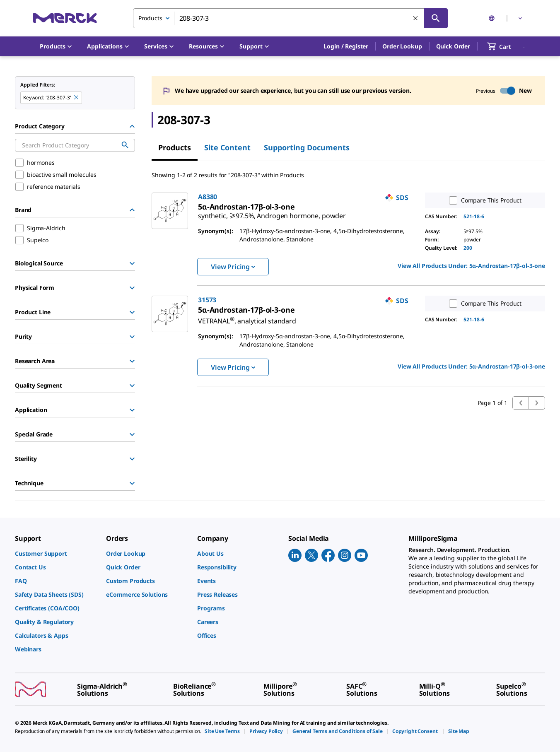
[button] (346, 46)
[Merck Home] (65, 18)
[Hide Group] (132, 126)
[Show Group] (132, 263)
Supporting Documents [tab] (307, 147)
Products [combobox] (150, 18)
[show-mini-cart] (506, 46)
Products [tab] (175, 147)
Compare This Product (483, 200)
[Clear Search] (416, 19)
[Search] (436, 18)
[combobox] (290, 18)
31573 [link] (207, 300)
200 (468, 248)
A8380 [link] (208, 197)
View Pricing (233, 267)
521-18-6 (474, 216)
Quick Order (453, 46)
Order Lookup (402, 46)
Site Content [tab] (227, 147)
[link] (272, 212)
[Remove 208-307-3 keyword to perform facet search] (77, 98)
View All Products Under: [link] (471, 266)
